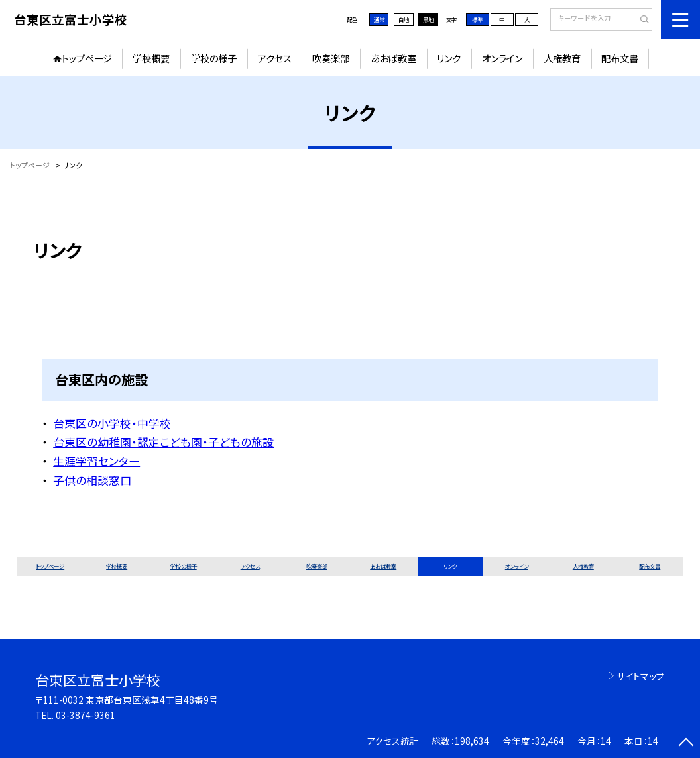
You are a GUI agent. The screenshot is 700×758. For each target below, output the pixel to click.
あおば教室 (393, 58)
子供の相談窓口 (92, 480)
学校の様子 (214, 58)
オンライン (502, 58)
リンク (449, 58)
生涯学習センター (96, 461)
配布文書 (620, 58)
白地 (404, 19)
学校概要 (151, 58)
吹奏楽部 (331, 58)
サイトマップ (641, 676)
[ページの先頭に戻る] (686, 744)
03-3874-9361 (86, 715)
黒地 (428, 19)
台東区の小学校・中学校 (112, 423)
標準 (477, 19)
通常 (379, 19)
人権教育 (562, 58)
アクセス (275, 58)
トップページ (87, 58)
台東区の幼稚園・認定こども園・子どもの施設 (163, 442)
